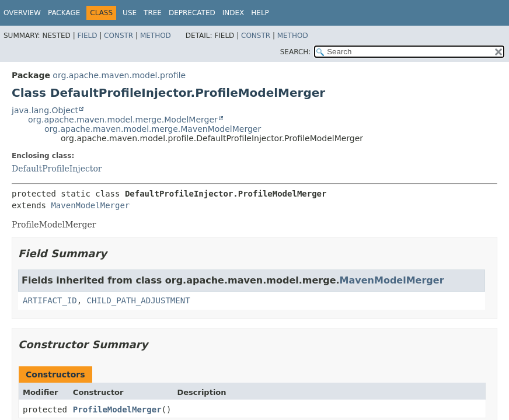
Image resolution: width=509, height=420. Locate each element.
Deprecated (192, 13)
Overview (22, 13)
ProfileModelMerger (117, 409)
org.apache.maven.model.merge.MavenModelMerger (153, 129)
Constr (118, 36)
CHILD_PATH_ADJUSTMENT (139, 300)
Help (260, 13)
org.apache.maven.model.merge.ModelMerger (123, 120)
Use (130, 13)
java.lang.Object (45, 110)
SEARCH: (296, 52)
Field (87, 36)
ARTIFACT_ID (50, 300)
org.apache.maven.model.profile (119, 75)
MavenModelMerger (90, 205)
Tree (153, 13)
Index (233, 13)
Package (64, 13)
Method (156, 36)
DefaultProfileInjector (57, 169)
